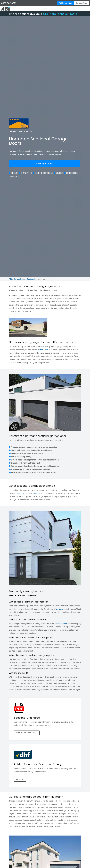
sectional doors (61, 624)
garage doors (62, 609)
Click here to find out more (60, 14)
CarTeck (25, 493)
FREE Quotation (65, 3)
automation (43, 350)
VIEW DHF (20, 779)
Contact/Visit (81, 3)
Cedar (18, 493)
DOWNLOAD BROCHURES (27, 733)
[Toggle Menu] (87, 9)
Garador (36, 493)
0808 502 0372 (9, 3)
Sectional (31, 279)
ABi (10, 279)
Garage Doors (19, 279)
